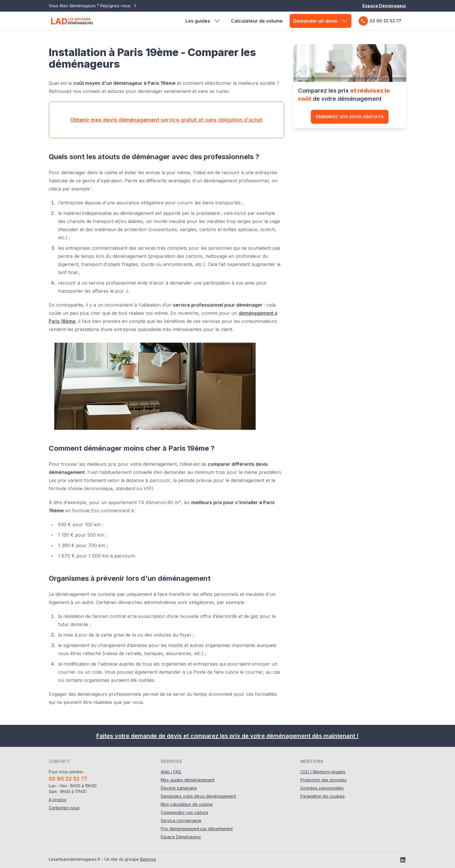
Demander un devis (321, 21)
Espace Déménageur (384, 6)
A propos (58, 800)
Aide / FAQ (171, 772)
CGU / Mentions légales (323, 772)
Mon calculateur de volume (187, 804)
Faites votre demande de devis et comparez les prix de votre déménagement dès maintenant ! (228, 736)
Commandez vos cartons (185, 812)
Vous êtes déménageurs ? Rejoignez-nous (93, 6)
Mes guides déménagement (188, 780)
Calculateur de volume (257, 21)
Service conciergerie (181, 821)
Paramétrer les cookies (323, 796)
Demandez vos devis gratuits (350, 117)
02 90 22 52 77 (380, 21)
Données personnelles (322, 788)
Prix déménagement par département (197, 829)
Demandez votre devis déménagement (198, 796)
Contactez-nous (64, 808)
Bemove (148, 859)
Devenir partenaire (179, 788)
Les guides (203, 21)
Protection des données (324, 780)
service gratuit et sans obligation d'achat (166, 120)
